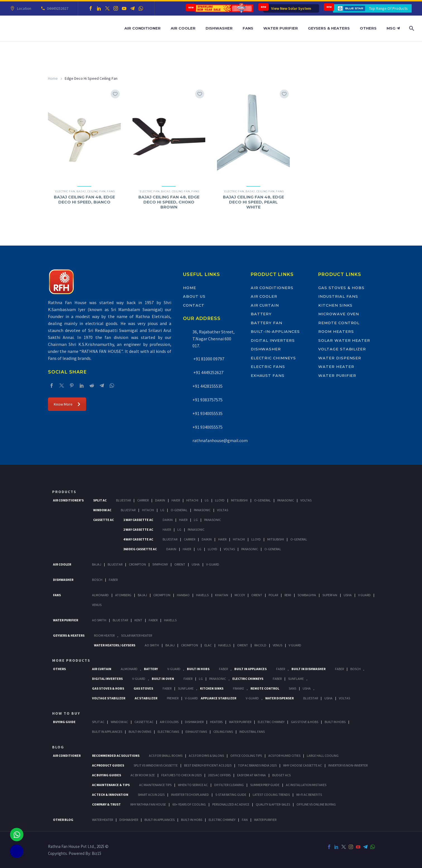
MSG (393, 28)
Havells (202, 595)
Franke (238, 688)
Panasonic (286, 500)
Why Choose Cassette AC (302, 765)
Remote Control (339, 323)
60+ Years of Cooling (189, 804)
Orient (180, 564)
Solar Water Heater (344, 340)
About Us (194, 296)
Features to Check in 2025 (181, 775)
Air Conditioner (143, 28)
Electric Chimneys (273, 358)
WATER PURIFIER (265, 820)
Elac (208, 645)
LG (201, 679)
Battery (261, 314)
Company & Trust (106, 804)
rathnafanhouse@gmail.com (220, 440)
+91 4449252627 (208, 372)
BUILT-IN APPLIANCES (160, 820)
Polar (273, 595)
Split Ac (100, 500)
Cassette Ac (103, 520)
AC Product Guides (108, 765)
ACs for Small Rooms (166, 756)
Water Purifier (281, 28)
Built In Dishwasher (308, 669)
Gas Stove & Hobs (305, 722)
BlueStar (123, 500)
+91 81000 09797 (208, 359)
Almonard (100, 595)
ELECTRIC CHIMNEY (222, 820)
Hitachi (192, 500)
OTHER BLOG (63, 820)
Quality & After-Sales (273, 804)
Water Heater (336, 367)
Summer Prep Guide (265, 785)
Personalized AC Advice (231, 804)
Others (368, 28)
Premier (173, 698)
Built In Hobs (198, 669)
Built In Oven (163, 679)
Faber (113, 580)
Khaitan (222, 595)
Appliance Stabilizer (219, 698)
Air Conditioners (272, 288)
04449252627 (57, 8)
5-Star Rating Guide (231, 795)
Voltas (306, 500)
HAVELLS (170, 620)
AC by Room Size (143, 775)
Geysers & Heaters (329, 28)
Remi (288, 595)
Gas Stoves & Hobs (341, 288)
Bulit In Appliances (107, 732)
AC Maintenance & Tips (111, 785)
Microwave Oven (339, 314)
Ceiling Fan (97, 191)
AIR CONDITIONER (67, 756)
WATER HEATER (103, 820)
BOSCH (355, 669)
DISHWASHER (129, 820)
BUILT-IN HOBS (192, 820)
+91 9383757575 (208, 400)
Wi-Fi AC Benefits (309, 795)
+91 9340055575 (208, 427)
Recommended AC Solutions (116, 756)
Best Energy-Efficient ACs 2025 (208, 765)
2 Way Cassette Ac (138, 529)
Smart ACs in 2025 (151, 795)
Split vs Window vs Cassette (156, 765)
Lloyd (220, 500)
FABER (153, 620)
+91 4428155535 (208, 386)
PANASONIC (218, 679)
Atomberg (123, 595)
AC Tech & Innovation (110, 795)
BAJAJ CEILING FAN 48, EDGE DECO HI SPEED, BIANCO (84, 200)
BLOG (58, 747)
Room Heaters (336, 331)
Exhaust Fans (268, 375)
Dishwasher (219, 28)
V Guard (364, 595)
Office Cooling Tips (246, 756)
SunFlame (296, 679)
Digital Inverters (273, 340)
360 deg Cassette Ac (140, 549)
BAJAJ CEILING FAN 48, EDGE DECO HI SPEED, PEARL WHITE (253, 202)
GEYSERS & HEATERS (69, 635)
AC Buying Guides (107, 775)
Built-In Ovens (140, 732)
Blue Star (120, 620)
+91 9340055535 (208, 413)
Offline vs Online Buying (316, 804)
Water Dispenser (340, 358)
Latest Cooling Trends (271, 795)
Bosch (97, 580)
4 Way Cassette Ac (138, 539)
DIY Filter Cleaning (229, 785)
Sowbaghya (307, 595)
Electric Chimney (271, 722)
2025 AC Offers (219, 775)
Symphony (160, 564)
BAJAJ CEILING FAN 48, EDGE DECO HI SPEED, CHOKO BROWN (169, 202)
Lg (207, 500)
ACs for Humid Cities (284, 756)
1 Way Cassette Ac (138, 520)
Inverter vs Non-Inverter (348, 765)
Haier (176, 500)
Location (23, 8)
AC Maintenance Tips (155, 785)
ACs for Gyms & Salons (206, 756)
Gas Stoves (143, 688)
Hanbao (183, 595)
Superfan (330, 595)
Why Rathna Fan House (148, 804)
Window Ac (102, 510)
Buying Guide (64, 722)
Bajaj (81, 191)
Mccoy (240, 595)
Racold (260, 645)
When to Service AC (193, 785)
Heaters (216, 722)
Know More (67, 404)
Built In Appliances (250, 669)
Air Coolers (169, 722)
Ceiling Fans (223, 732)
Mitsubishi (239, 500)
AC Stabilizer (146, 698)
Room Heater (104, 635)
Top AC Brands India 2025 (257, 765)
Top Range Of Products (388, 8)
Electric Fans (268, 367)
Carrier (143, 500)
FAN (245, 820)
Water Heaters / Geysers (115, 645)
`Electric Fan (65, 191)
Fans (248, 28)
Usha (196, 564)
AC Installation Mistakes (306, 785)
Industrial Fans (338, 296)
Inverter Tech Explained (190, 795)
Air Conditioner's (68, 500)
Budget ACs (281, 775)
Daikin (160, 500)
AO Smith (99, 620)
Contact (194, 305)
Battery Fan (267, 323)
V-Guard (213, 564)
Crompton (137, 564)
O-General (262, 500)
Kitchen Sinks (335, 305)
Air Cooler (183, 28)
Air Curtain (265, 305)
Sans (292, 688)
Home (53, 78)
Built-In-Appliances (275, 331)
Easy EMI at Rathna (251, 775)
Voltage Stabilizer (342, 349)
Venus (97, 605)
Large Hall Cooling (323, 756)
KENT (138, 620)
